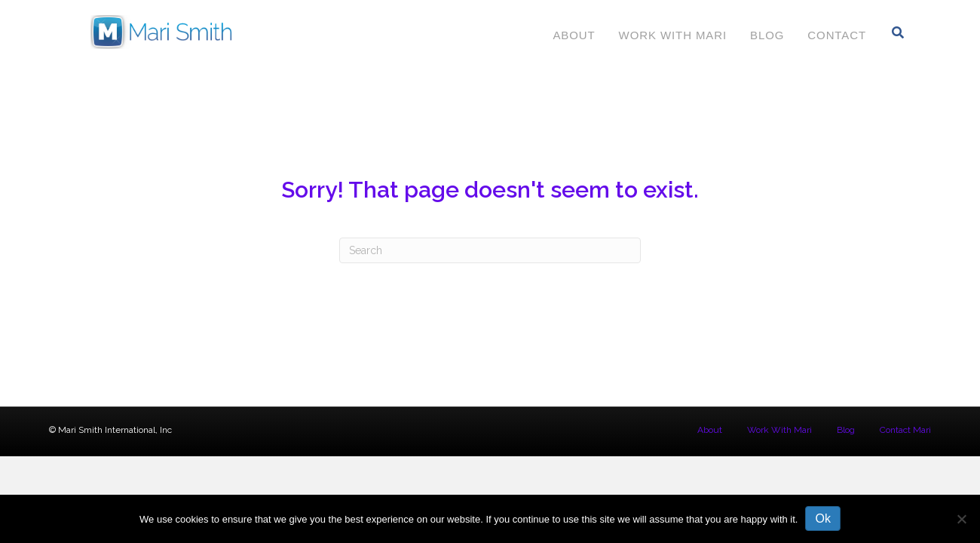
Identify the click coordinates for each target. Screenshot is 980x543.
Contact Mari (905, 430)
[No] (961, 519)
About (574, 35)
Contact (837, 35)
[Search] (898, 32)
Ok (822, 518)
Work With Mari (673, 35)
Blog (767, 35)
